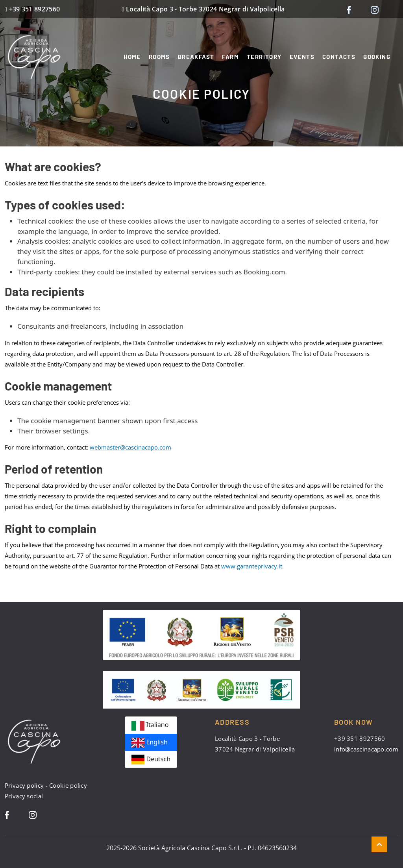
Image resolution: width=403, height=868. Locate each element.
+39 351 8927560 (35, 9)
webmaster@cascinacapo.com (130, 447)
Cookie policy (68, 785)
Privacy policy (24, 785)
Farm (230, 57)
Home (132, 57)
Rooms (159, 57)
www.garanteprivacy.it (252, 566)
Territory (264, 57)
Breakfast (196, 57)
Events (302, 57)
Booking (377, 57)
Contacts (339, 57)
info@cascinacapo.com (366, 749)
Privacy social (24, 796)
